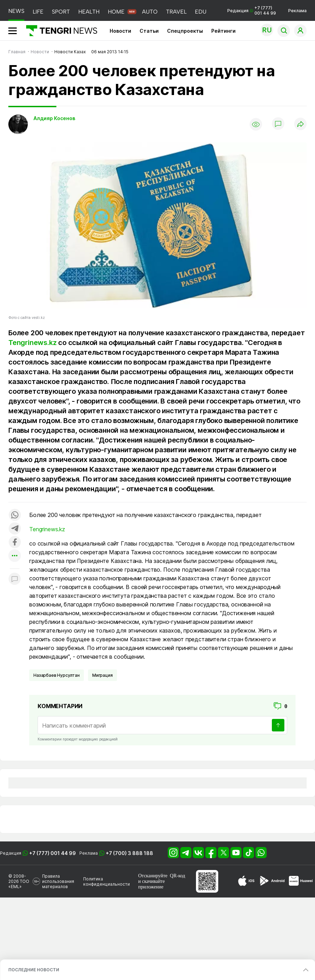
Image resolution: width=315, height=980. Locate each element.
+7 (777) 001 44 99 (53, 853)
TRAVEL (176, 12)
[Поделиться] (300, 124)
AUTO (150, 12)
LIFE (38, 12)
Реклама (297, 11)
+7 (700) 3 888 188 (129, 853)
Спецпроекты (185, 31)
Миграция (103, 675)
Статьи (149, 31)
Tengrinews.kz (32, 343)
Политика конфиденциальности (107, 881)
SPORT (61, 12)
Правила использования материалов (58, 881)
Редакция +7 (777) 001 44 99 (252, 10)
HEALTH (89, 12)
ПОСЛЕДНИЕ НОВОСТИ (34, 970)
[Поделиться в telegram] (15, 529)
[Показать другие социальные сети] (15, 556)
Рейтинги (223, 31)
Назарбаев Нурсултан (57, 675)
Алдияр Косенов (54, 118)
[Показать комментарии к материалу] (15, 579)
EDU (201, 12)
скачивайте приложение (151, 884)
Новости (120, 31)
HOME (116, 12)
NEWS (16, 11)
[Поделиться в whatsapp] (15, 515)
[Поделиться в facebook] (15, 543)
